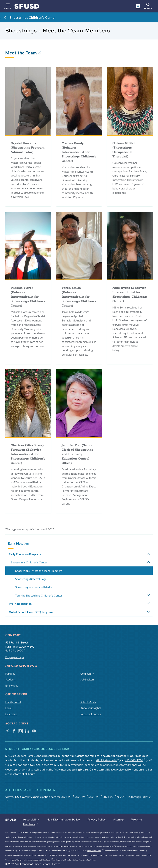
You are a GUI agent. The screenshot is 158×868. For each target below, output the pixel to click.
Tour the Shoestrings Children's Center (39, 595)
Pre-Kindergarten (20, 604)
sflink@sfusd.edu (107, 760)
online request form (115, 765)
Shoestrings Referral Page (31, 579)
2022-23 (95, 797)
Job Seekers (87, 679)
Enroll (9, 708)
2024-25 (67, 797)
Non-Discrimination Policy (63, 819)
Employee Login (15, 657)
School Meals (88, 702)
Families (10, 674)
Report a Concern (91, 714)
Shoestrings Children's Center (33, 17)
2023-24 (81, 797)
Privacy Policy (97, 819)
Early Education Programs (25, 554)
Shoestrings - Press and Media (34, 587)
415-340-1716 (135, 760)
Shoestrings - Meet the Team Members (39, 571)
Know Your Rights (91, 708)
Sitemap (118, 819)
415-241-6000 (15, 650)
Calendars (11, 714)
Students (11, 679)
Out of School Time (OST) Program (31, 612)
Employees (12, 685)
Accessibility (31, 819)
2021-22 (109, 797)
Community (87, 674)
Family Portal (13, 702)
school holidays (27, 769)
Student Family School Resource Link (39, 756)
